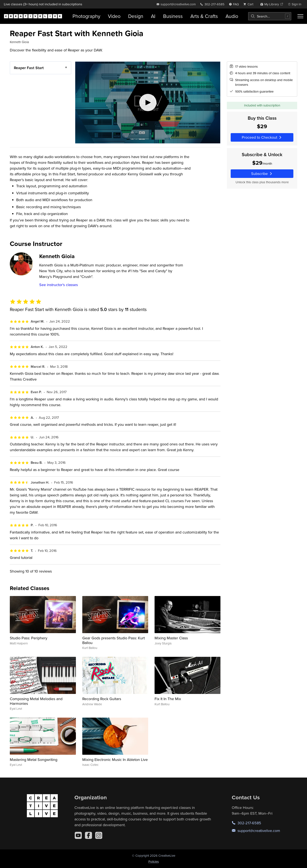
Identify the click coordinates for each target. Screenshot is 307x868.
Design (136, 16)
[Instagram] (99, 835)
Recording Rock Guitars (102, 699)
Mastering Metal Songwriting (34, 760)
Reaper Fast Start (29, 68)
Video (114, 16)
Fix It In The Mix (168, 699)
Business (173, 16)
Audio (232, 16)
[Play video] (148, 103)
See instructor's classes (59, 285)
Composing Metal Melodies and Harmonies (36, 701)
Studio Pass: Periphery (29, 638)
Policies (154, 861)
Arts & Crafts (204, 16)
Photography (86, 16)
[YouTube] (78, 835)
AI (153, 16)
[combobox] (270, 16)
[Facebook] (88, 835)
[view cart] (249, 4)
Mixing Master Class (171, 638)
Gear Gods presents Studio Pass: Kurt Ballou (114, 640)
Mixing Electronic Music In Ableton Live (115, 760)
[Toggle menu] (300, 16)
